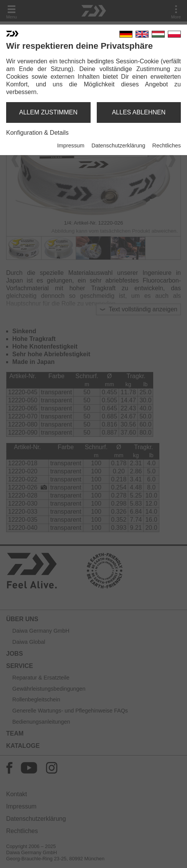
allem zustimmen (48, 112)
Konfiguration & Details (37, 133)
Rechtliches (167, 145)
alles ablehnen (139, 112)
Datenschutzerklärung (118, 145)
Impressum (71, 145)
